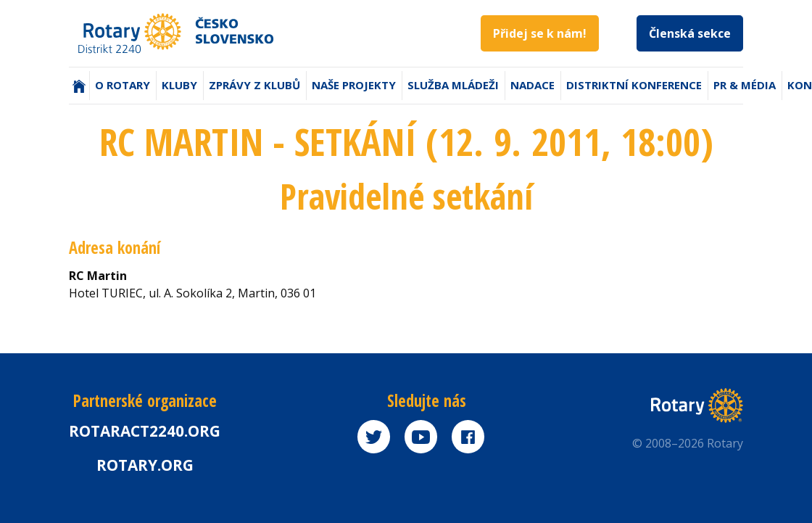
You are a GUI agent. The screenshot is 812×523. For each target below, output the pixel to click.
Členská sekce (690, 33)
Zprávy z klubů (254, 85)
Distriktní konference (634, 85)
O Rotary (123, 85)
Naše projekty (354, 85)
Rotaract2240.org (145, 431)
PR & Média (745, 85)
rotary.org (145, 465)
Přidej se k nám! (540, 33)
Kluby (179, 85)
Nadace (533, 85)
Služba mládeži (453, 85)
